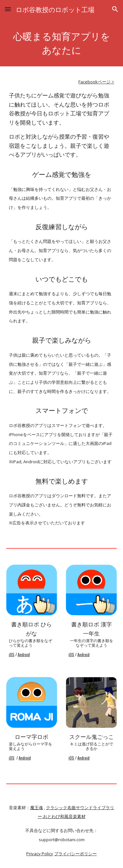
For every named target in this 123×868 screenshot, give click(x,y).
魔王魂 (37, 808)
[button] (8, 9)
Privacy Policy (40, 854)
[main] (62, 42)
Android (24, 654)
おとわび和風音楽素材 (64, 816)
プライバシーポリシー (75, 854)
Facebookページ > (96, 82)
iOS (12, 654)
